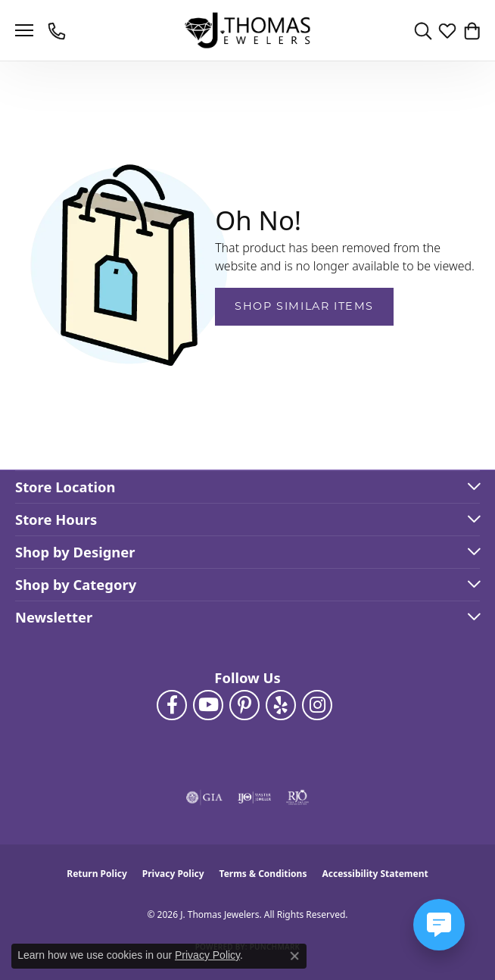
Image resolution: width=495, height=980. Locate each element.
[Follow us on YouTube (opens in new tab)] (208, 705)
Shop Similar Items (304, 306)
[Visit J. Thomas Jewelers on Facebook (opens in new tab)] (172, 705)
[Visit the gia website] (204, 797)
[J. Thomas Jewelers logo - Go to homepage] (248, 31)
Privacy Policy (173, 874)
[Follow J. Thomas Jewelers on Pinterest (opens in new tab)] (244, 705)
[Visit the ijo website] (255, 797)
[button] (423, 30)
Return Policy (97, 874)
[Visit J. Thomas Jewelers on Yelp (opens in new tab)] (281, 705)
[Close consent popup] (294, 956)
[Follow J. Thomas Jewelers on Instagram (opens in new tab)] (317, 705)
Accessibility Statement (375, 874)
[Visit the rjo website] (297, 797)
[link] (58, 30)
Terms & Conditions (263, 874)
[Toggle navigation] (24, 30)
